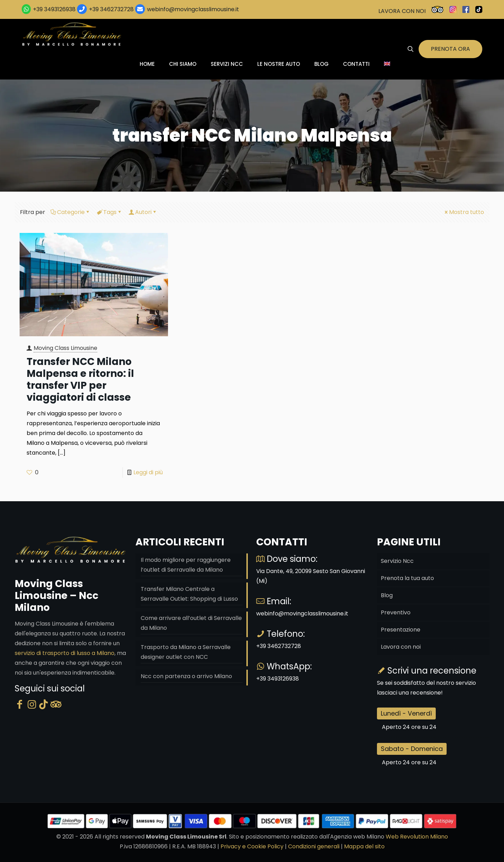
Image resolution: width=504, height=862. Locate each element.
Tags (109, 212)
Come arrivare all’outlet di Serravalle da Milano (191, 623)
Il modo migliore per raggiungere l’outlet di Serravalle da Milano (186, 565)
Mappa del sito (364, 846)
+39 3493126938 (54, 9)
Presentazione (401, 630)
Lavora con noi (401, 647)
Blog (387, 595)
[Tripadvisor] (56, 705)
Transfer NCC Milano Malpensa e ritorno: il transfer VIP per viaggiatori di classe (80, 380)
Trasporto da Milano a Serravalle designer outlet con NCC (186, 652)
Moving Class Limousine (65, 348)
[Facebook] (20, 705)
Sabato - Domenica (412, 749)
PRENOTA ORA (450, 49)
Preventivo (396, 612)
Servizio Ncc (397, 561)
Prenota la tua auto (407, 578)
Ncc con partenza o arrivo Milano (186, 676)
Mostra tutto (464, 212)
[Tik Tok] (44, 705)
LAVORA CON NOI (402, 11)
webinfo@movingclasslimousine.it (192, 9)
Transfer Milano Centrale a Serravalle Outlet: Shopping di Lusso (189, 594)
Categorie (70, 212)
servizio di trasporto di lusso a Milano (65, 653)
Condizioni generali (314, 846)
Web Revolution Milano (417, 837)
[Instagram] (32, 705)
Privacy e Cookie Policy (252, 846)
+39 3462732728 (111, 9)
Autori (143, 212)
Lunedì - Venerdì (406, 713)
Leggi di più (148, 472)
